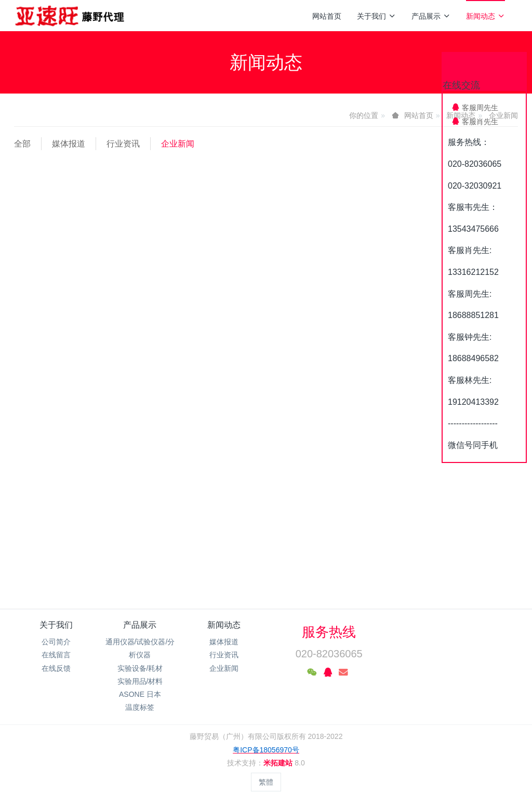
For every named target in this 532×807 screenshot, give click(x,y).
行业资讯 (123, 144)
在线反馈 (56, 668)
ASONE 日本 (140, 694)
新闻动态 (486, 16)
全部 (22, 144)
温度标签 (140, 707)
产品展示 (431, 16)
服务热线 (329, 632)
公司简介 (56, 642)
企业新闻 (178, 144)
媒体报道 (69, 144)
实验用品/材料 (140, 681)
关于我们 (376, 16)
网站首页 (327, 16)
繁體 (266, 782)
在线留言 (56, 655)
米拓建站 (279, 763)
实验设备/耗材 (140, 668)
